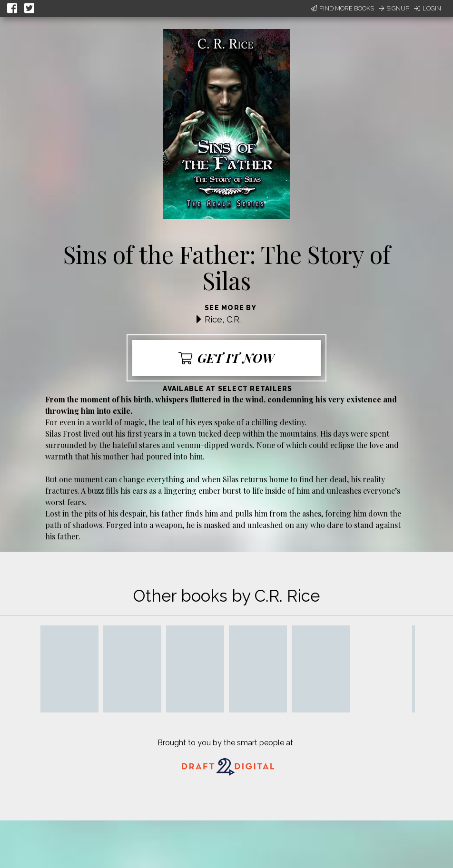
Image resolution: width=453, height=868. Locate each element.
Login (428, 8)
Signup (394, 8)
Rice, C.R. (223, 319)
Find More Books (342, 8)
